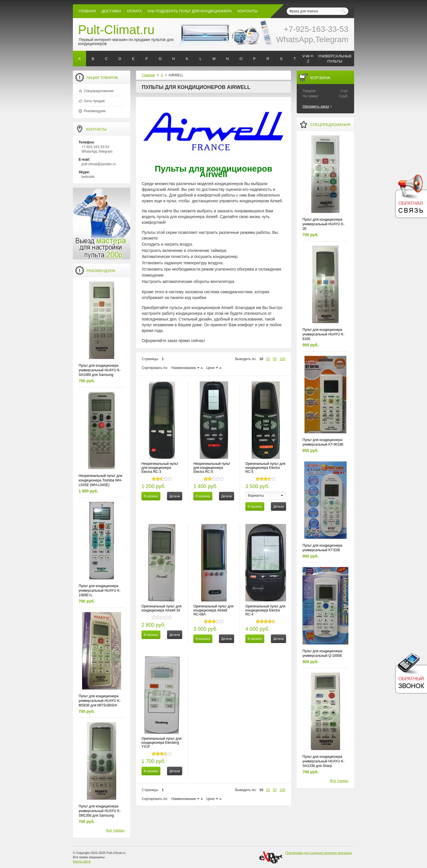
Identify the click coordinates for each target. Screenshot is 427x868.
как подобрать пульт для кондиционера (190, 11)
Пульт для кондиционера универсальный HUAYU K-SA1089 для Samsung (100, 370)
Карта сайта (82, 861)
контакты (248, 11)
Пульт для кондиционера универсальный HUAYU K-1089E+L (100, 591)
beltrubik (88, 177)
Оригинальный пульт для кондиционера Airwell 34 (162, 608)
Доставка (111, 11)
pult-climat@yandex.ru (99, 164)
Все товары (115, 830)
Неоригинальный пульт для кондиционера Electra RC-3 (160, 468)
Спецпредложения (99, 91)
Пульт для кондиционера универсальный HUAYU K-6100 (324, 334)
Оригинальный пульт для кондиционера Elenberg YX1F (162, 743)
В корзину (151, 496)
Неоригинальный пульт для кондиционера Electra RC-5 (212, 468)
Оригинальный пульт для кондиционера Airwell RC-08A (214, 610)
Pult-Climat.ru (116, 30)
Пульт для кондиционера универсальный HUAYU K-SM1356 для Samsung (100, 811)
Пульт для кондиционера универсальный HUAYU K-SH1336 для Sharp (324, 761)
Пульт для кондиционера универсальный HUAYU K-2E (324, 224)
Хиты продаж (94, 101)
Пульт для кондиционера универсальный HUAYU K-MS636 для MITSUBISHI (100, 701)
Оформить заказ (316, 106)
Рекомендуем (95, 111)
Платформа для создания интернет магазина (318, 853)
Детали (175, 496)
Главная (87, 11)
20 (268, 359)
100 (282, 359)
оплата (135, 11)
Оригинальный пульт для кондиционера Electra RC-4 (265, 610)
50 (275, 359)
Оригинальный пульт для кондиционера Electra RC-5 (265, 468)
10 (261, 359)
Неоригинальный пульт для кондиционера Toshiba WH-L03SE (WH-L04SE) (100, 480)
